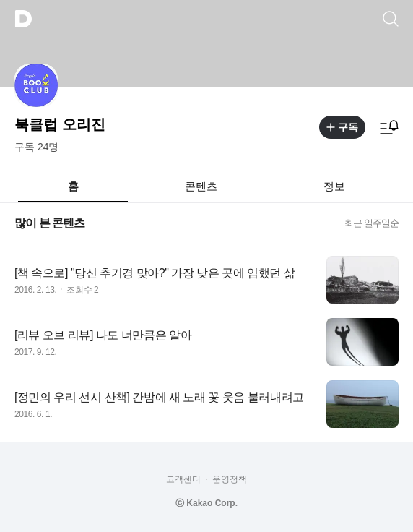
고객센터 (183, 479)
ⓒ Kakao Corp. (206, 503)
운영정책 (230, 479)
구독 (342, 127)
